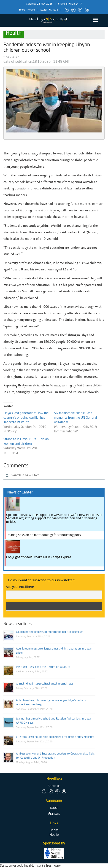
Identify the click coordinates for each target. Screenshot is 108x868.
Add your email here (20, 587)
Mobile (31, 10)
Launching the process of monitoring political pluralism (50, 632)
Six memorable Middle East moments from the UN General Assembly (75, 418)
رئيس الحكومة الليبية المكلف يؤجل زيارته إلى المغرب (44, 684)
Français (54, 10)
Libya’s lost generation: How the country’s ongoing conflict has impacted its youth (26, 418)
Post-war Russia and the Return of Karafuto (43, 667)
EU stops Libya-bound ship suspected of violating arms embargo (55, 737)
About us (54, 786)
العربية (43, 10)
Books (22, 10)
